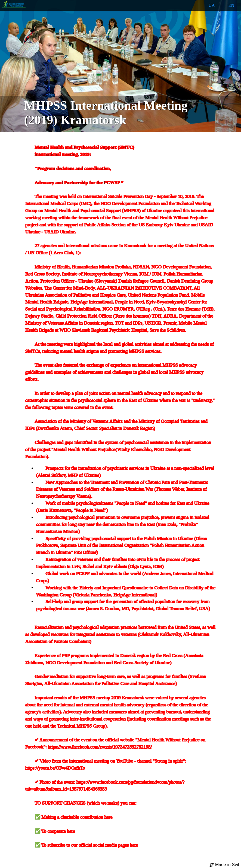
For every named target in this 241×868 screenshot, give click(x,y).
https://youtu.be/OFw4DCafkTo (55, 768)
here (109, 817)
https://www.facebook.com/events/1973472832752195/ (100, 747)
